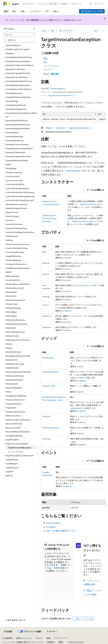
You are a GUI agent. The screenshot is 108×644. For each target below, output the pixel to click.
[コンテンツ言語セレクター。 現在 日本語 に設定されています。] (8, 632)
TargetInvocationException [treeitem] (20, 448)
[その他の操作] (103, 31)
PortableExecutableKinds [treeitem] (16, 396)
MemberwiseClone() (51, 428)
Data (44, 252)
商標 (60, 642)
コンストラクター (51, 66)
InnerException (73, 171)
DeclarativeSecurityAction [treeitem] (17, 204)
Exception (61, 128)
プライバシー (60, 638)
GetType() (46, 416)
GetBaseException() (50, 372)
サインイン (100, 4)
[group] (73, 119)
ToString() (46, 439)
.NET (53, 31)
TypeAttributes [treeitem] (12, 460)
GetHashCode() (49, 386)
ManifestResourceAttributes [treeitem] (18, 284)
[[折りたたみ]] (34, 29)
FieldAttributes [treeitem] (12, 236)
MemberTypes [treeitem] (12, 304)
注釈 (45, 62)
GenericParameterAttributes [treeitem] (18, 244)
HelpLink (46, 263)
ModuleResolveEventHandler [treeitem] (18, 356)
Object (49, 128)
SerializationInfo (77, 408)
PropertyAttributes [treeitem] (14, 404)
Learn (44, 31)
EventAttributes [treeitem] (12, 216)
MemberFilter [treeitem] (11, 292)
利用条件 (51, 642)
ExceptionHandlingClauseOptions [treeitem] (20, 232)
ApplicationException (79, 128)
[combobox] (19, 35)
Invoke (62, 146)
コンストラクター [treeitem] (16, 452)
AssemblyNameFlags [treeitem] (14, 136)
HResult (45, 274)
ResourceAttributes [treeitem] (14, 424)
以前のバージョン (24, 638)
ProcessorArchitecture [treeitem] (15, 400)
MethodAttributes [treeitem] (13, 308)
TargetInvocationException (91, 204)
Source (45, 305)
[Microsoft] (5, 4)
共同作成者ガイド (57, 569)
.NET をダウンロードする (92, 11)
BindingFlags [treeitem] (11, 168)
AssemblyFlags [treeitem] (12, 101)
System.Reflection (58, 89)
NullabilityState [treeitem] (12, 368)
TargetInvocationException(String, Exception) (49, 218)
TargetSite (46, 327)
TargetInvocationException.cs (61, 95)
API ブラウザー (66, 31)
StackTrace (47, 316)
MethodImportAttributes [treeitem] (16, 324)
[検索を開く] (91, 4)
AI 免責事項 (7, 638)
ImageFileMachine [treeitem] (13, 256)
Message (46, 297)
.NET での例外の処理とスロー (61, 531)
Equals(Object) (48, 358)
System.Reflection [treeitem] (13, 45)
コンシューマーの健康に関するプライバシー (22, 642)
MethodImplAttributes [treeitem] (15, 320)
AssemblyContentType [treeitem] (15, 69)
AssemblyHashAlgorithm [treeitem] (16, 109)
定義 (45, 58)
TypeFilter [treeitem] (10, 471)
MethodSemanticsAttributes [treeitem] (18, 340)
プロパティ (48, 69)
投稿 (48, 638)
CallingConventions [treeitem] (14, 172)
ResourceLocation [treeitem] (13, 428)
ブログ (38, 638)
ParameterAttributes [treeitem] (14, 380)
